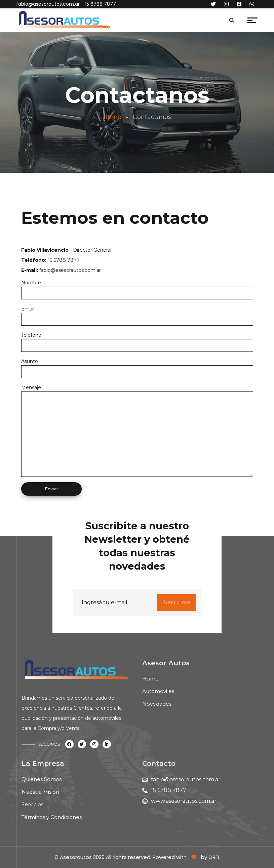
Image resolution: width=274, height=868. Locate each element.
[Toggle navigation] (118, 22)
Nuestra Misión (40, 792)
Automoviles (158, 691)
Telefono (31, 335)
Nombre (31, 283)
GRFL (214, 857)
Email (28, 309)
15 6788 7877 (169, 790)
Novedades (157, 704)
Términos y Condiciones (52, 817)
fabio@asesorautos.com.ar (48, 4)
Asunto (30, 361)
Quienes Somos (42, 779)
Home (112, 117)
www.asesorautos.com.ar (184, 801)
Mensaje (31, 387)
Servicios (32, 804)
